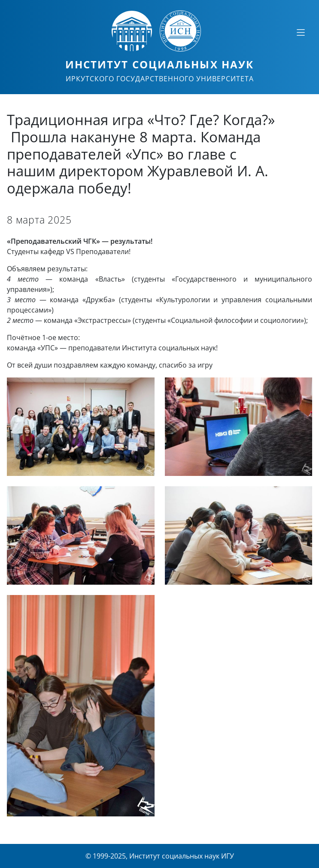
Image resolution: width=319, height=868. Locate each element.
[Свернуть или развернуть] (301, 32)
